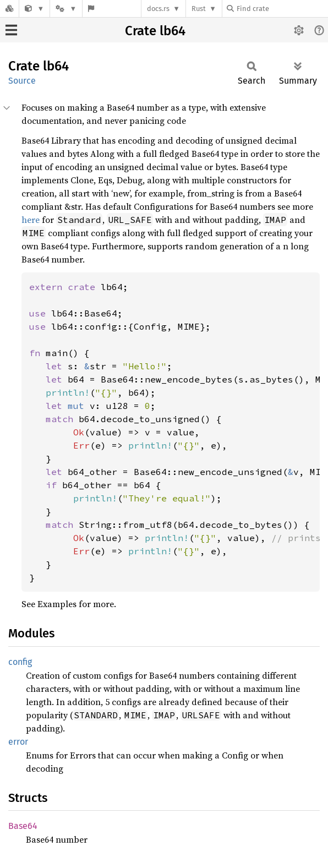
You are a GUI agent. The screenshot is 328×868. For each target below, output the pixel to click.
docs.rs (158, 9)
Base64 (23, 826)
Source (22, 81)
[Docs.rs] (9, 9)
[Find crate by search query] (282, 9)
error (18, 742)
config (20, 662)
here (31, 220)
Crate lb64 (155, 31)
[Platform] (66, 9)
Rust (199, 9)
